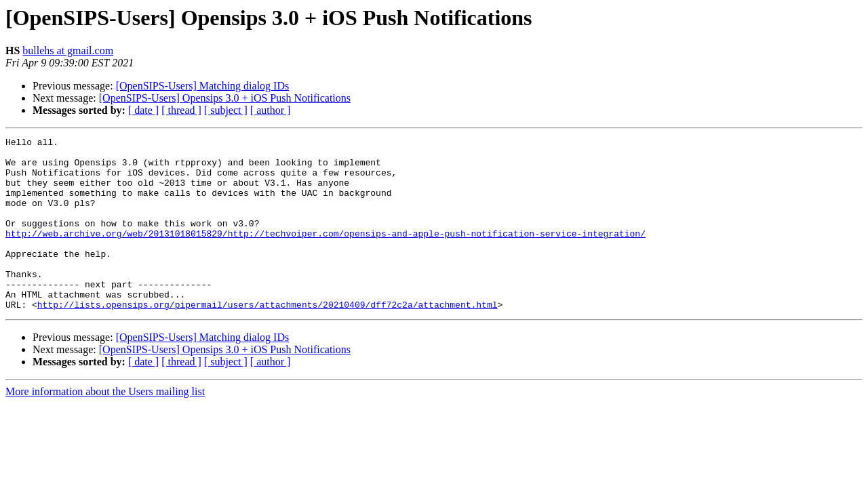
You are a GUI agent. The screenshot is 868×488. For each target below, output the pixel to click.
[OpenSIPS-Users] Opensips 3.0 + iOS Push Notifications (225, 98)
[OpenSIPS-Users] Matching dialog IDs (203, 86)
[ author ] (271, 110)
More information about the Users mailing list (105, 426)
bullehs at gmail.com (68, 50)
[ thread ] (181, 110)
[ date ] (143, 110)
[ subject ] (226, 110)
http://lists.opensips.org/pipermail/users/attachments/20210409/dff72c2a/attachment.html (268, 339)
